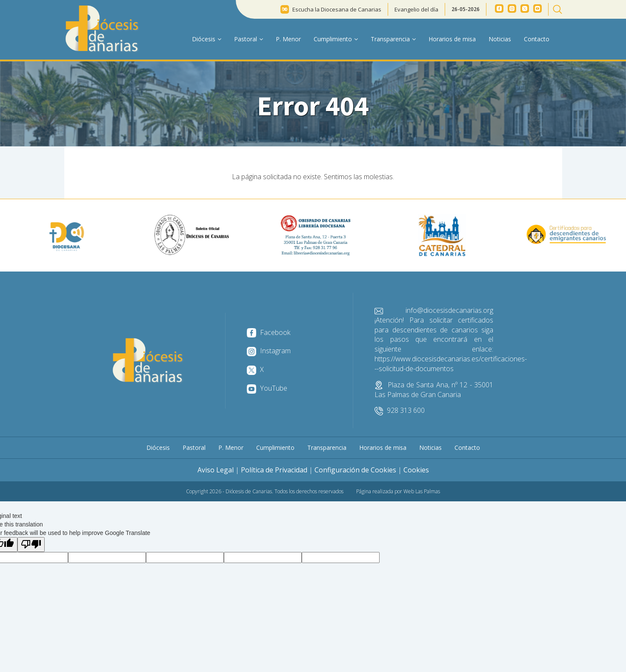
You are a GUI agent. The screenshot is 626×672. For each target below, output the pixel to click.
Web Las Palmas (422, 491)
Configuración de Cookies (355, 470)
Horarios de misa (452, 39)
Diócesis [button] (207, 39)
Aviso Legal (216, 470)
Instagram (269, 351)
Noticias (500, 39)
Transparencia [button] (393, 39)
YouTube (267, 388)
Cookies (416, 470)
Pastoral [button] (249, 39)
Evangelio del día (416, 9)
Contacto (537, 39)
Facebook (269, 332)
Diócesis (158, 448)
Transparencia (327, 448)
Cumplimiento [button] (336, 39)
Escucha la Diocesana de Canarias (337, 9)
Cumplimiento (275, 448)
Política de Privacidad (274, 470)
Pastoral (194, 448)
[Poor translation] (31, 545)
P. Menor (288, 39)
